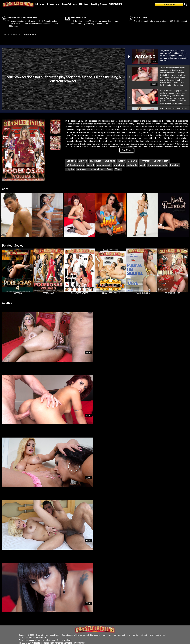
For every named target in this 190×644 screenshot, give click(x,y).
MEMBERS (115, 4)
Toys (118, 169)
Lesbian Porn (96, 169)
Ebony (121, 161)
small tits (119, 165)
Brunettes (110, 161)
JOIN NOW (169, 4)
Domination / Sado (157, 165)
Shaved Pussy (161, 161)
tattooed (82, 169)
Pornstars (53, 4)
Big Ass (83, 161)
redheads (132, 165)
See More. (127, 150)
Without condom (75, 165)
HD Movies (96, 161)
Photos (84, 4)
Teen (109, 169)
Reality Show (99, 4)
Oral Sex (132, 161)
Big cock (71, 161)
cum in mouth (104, 165)
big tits (70, 169)
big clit (90, 165)
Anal (142, 165)
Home (7, 35)
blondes (174, 165)
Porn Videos (69, 4)
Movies (40, 4)
